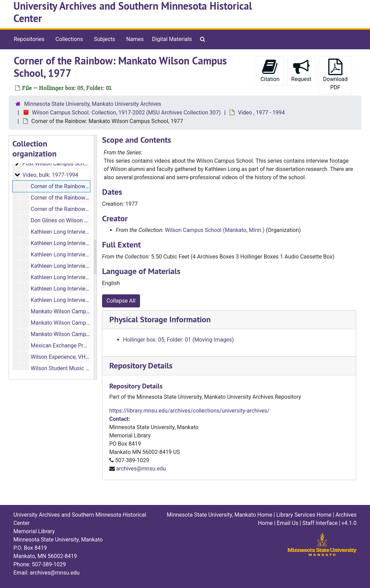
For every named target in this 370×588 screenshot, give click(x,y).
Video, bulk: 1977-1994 (50, 175)
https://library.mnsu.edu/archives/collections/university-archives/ (189, 411)
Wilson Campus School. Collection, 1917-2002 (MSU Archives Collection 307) (126, 113)
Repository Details (141, 366)
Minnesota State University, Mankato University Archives (93, 104)
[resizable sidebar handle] (95, 257)
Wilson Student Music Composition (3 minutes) (88, 368)
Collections (69, 39)
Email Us (288, 523)
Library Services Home (304, 515)
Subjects (104, 39)
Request (301, 70)
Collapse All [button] (121, 301)
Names (135, 39)
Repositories (29, 39)
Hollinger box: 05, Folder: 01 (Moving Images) (178, 340)
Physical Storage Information (160, 319)
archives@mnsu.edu (141, 469)
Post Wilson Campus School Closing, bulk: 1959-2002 (88, 164)
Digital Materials (172, 39)
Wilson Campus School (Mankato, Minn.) (215, 230)
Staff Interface (320, 523)
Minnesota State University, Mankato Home (220, 515)
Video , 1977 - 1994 (261, 113)
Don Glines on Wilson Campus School (77, 220)
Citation (270, 70)
